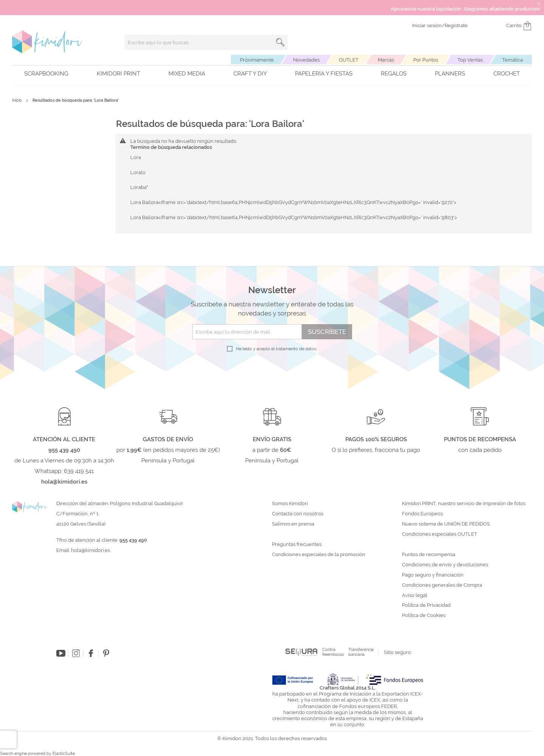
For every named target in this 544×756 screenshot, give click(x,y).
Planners (450, 74)
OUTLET (349, 60)
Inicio (18, 100)
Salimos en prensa (293, 524)
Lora (136, 157)
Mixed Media (187, 74)
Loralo (138, 172)
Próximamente (257, 60)
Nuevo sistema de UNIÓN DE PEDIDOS (446, 524)
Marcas (386, 60)
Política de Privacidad (426, 605)
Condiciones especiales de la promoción (319, 555)
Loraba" (139, 187)
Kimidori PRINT (118, 74)
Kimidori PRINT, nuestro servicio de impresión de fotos (464, 504)
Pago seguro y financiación (433, 575)
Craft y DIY (250, 74)
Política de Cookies (424, 615)
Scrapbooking (46, 74)
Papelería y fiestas (324, 74)
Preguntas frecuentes (297, 544)
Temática (512, 60)
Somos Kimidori (290, 504)
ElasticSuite (64, 754)
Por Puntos (426, 60)
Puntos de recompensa (429, 555)
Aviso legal (415, 595)
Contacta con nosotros (298, 514)
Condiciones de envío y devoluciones (445, 565)
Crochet (507, 74)
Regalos (394, 74)
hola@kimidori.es (90, 550)
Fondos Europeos (422, 514)
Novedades (306, 60)
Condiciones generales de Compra (442, 585)
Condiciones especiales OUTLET (440, 534)
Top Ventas (470, 60)
